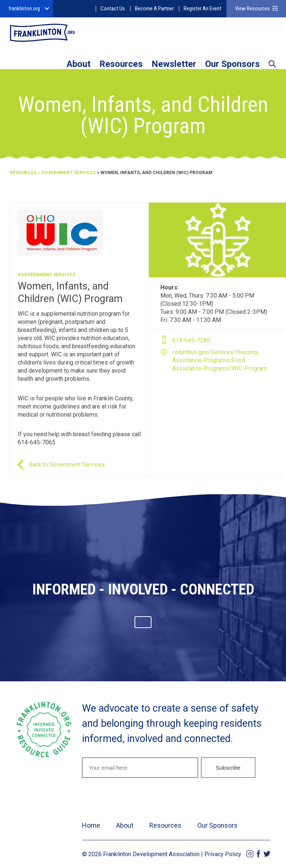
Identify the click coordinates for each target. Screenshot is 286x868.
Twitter (267, 854)
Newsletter (174, 64)
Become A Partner (154, 9)
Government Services (69, 173)
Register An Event (202, 9)
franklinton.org (24, 9)
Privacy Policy (223, 854)
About (79, 64)
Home (91, 825)
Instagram (250, 854)
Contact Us (113, 9)
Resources (121, 64)
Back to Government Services (67, 464)
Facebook (258, 854)
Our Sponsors (232, 64)
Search (272, 65)
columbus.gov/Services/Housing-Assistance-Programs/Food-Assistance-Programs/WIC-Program (219, 360)
